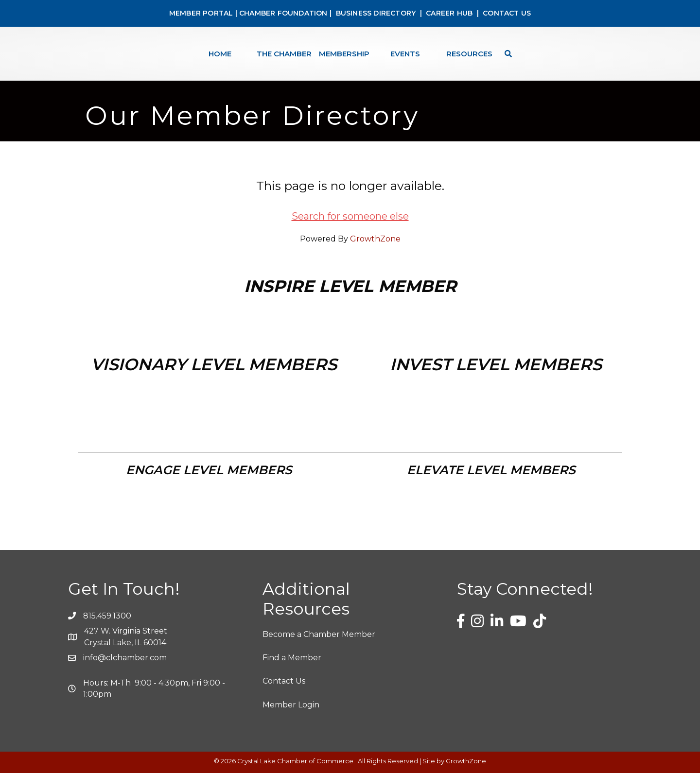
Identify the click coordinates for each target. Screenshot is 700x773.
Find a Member (292, 658)
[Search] (506, 54)
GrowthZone (375, 239)
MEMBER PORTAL (201, 13)
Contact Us (284, 681)
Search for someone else (350, 216)
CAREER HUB (449, 13)
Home (220, 54)
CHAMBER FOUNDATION (283, 13)
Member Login (291, 705)
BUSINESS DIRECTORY (375, 13)
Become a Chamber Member (319, 634)
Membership (344, 54)
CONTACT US (507, 13)
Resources (469, 54)
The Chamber (284, 54)
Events (405, 54)
